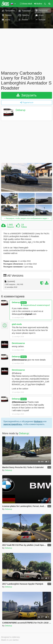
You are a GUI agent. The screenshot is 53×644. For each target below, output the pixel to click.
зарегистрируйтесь (13, 424)
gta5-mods (17, 324)
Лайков (24, 227)
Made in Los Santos (10, 640)
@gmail (28, 314)
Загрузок (10, 227)
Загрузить (26, 95)
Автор (24, 303)
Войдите (38, 421)
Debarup (21, 110)
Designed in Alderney (11, 637)
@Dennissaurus (19, 360)
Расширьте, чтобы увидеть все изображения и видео (27, 218)
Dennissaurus (18, 343)
